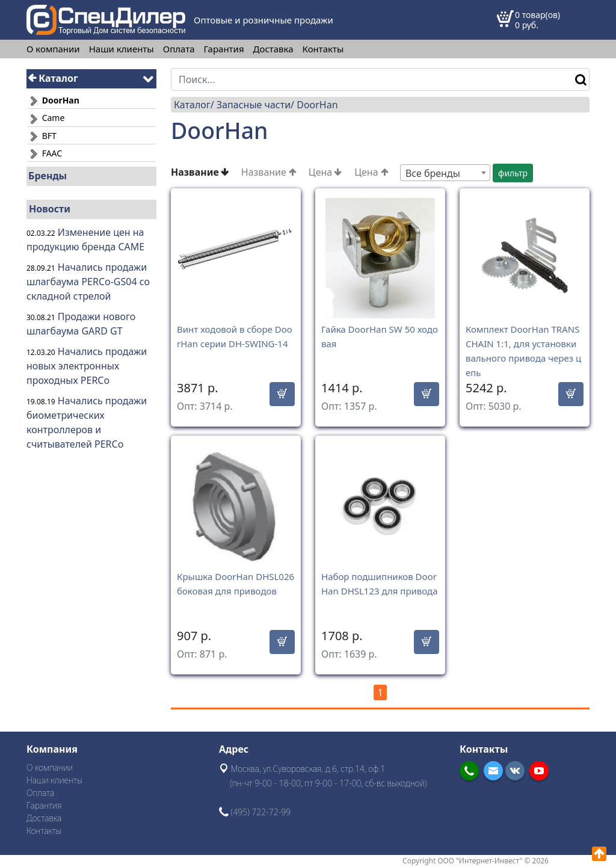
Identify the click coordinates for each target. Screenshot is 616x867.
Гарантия (224, 49)
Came (46, 118)
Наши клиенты (122, 49)
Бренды (48, 176)
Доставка (273, 49)
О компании (53, 49)
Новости (50, 209)
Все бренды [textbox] (433, 173)
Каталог (53, 78)
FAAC (45, 153)
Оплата (179, 49)
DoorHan (317, 105)
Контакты (323, 49)
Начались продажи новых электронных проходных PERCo (87, 366)
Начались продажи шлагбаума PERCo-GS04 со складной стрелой (88, 282)
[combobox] (445, 173)
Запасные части (254, 105)
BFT (42, 136)
